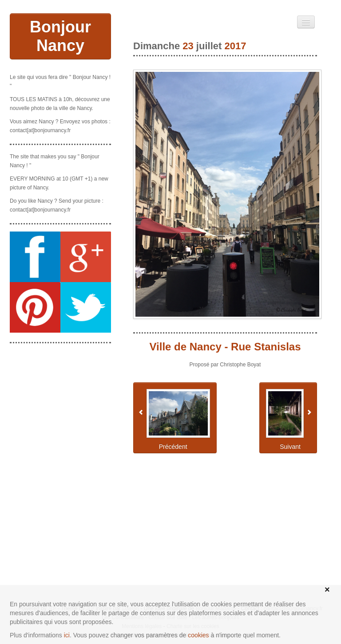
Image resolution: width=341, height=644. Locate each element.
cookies (198, 635)
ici (67, 635)
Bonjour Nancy (60, 36)
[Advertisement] (60, 395)
